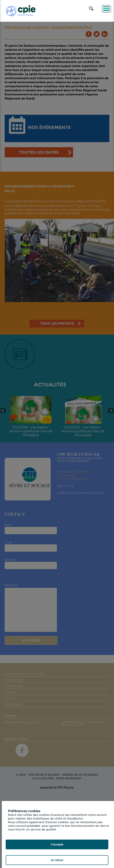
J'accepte (57, 844)
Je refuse (57, 860)
